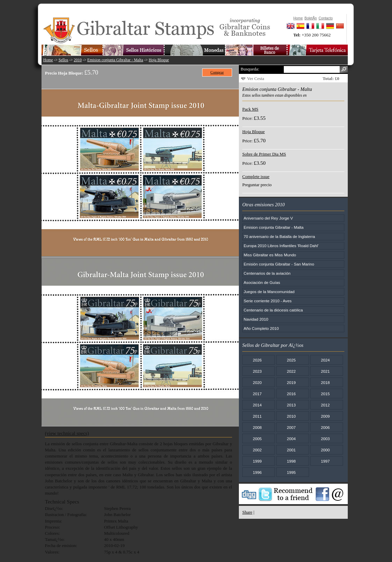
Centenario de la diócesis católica (273, 310)
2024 (325, 360)
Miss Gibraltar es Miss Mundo (270, 255)
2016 (291, 394)
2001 (291, 450)
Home (48, 60)
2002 (257, 450)
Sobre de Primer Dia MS (264, 154)
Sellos (63, 60)
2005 (257, 439)
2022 (291, 371)
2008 (257, 427)
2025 (291, 360)
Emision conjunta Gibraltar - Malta (115, 60)
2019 (291, 382)
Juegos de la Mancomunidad (269, 292)
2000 (325, 450)
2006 (325, 427)
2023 (257, 371)
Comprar (217, 72)
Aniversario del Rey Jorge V (268, 218)
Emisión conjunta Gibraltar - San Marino (279, 264)
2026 (257, 360)
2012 (325, 405)
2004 (291, 439)
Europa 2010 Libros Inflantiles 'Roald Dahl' (281, 246)
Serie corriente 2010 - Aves (268, 301)
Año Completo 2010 (261, 328)
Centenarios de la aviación (267, 273)
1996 (257, 472)
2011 (257, 416)
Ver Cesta (256, 78)
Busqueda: (250, 69)
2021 (325, 371)
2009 (325, 416)
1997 (325, 461)
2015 (325, 394)
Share (247, 512)
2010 (78, 60)
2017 (257, 394)
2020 (257, 382)
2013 (291, 405)
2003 (325, 439)
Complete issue (256, 176)
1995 (291, 472)
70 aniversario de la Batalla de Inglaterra (279, 236)
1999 (257, 461)
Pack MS (250, 109)
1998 (291, 461)
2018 (325, 382)
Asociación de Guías (262, 282)
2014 (257, 405)
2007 (291, 427)
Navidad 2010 (256, 319)
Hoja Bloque (159, 60)
